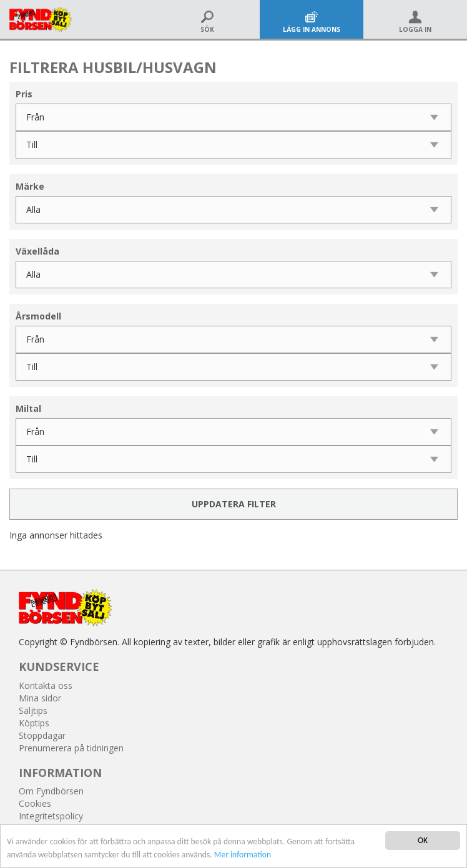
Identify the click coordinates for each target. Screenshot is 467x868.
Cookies (35, 803)
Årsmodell (38, 316)
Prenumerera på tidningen (71, 748)
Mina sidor (40, 698)
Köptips (34, 723)
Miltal (28, 408)
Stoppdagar (42, 735)
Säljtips (33, 710)
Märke (30, 186)
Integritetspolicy (51, 816)
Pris (24, 94)
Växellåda (37, 251)
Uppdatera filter (234, 504)
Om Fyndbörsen (51, 791)
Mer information (243, 855)
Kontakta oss (46, 685)
